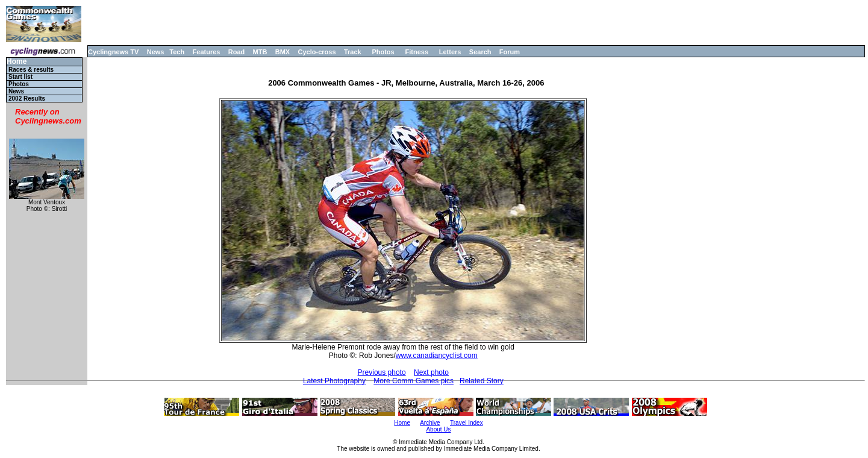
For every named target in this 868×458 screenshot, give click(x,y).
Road (237, 52)
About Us (438, 429)
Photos (383, 52)
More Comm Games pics (414, 381)
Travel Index (467, 423)
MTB (260, 52)
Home (17, 62)
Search (480, 52)
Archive (430, 423)
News (156, 52)
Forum (510, 52)
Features (207, 52)
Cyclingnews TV (113, 52)
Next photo (431, 372)
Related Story (482, 381)
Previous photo (382, 372)
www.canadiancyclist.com (437, 356)
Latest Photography (334, 381)
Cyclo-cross (317, 52)
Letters (450, 52)
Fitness (417, 52)
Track (353, 52)
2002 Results (27, 99)
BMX (283, 52)
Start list (20, 77)
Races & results (31, 70)
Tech (177, 52)
